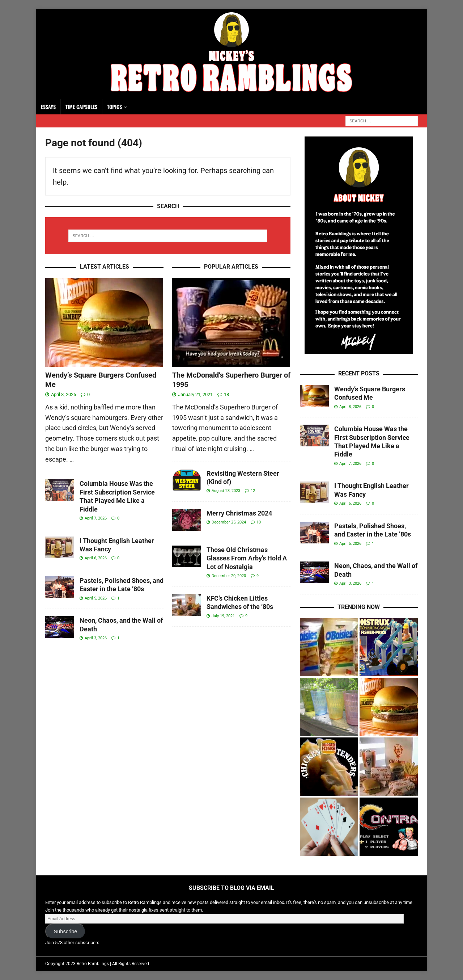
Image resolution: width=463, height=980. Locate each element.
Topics (114, 107)
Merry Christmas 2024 (239, 513)
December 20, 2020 (229, 576)
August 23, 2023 (226, 491)
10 (259, 522)
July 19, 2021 (223, 616)
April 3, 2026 (96, 638)
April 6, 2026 (96, 558)
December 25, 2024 (229, 522)
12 (253, 491)
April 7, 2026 (96, 518)
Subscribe (65, 931)
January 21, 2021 (195, 394)
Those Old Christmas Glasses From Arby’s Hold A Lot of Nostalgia (247, 558)
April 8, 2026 (63, 394)
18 (226, 394)
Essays (48, 107)
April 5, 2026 (96, 598)
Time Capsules (81, 107)
